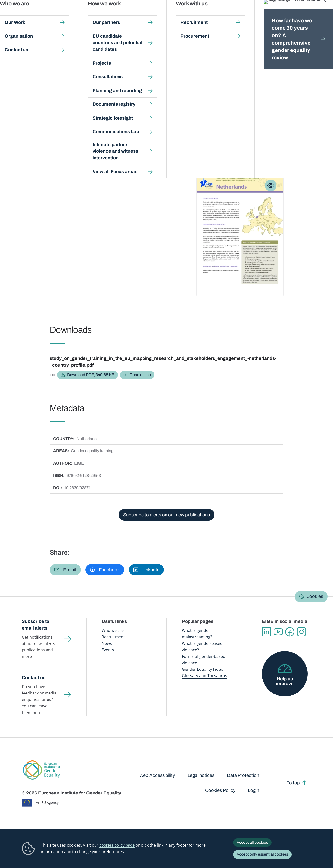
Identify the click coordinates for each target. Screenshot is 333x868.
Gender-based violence (196, 15)
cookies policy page (117, 845)
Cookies (315, 596)
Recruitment (113, 637)
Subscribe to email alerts (36, 625)
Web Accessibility (157, 775)
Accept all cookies (252, 842)
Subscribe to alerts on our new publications (166, 515)
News (107, 643)
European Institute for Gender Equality (34, 15)
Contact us (34, 678)
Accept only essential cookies (262, 854)
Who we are (113, 630)
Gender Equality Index (230, 15)
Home (32, 47)
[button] (65, 570)
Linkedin (267, 632)
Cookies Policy (220, 790)
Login (253, 790)
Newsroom (86, 15)
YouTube (278, 632)
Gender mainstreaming (160, 15)
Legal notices (201, 775)
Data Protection (243, 775)
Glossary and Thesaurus (204, 676)
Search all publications (107, 47)
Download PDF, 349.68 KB (91, 375)
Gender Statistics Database (268, 15)
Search (322, 15)
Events (108, 650)
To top (293, 783)
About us (300, 15)
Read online (140, 375)
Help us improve (285, 681)
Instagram (301, 632)
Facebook (290, 632)
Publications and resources (120, 15)
